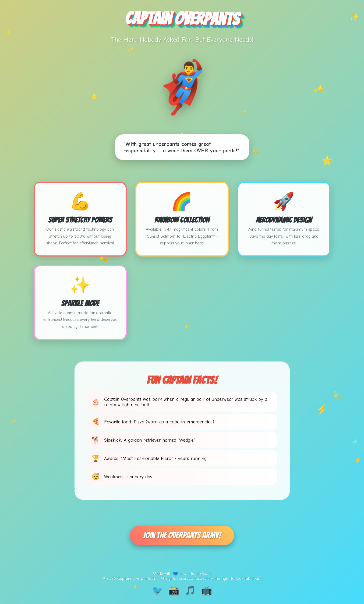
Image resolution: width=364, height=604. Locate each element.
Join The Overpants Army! (182, 535)
